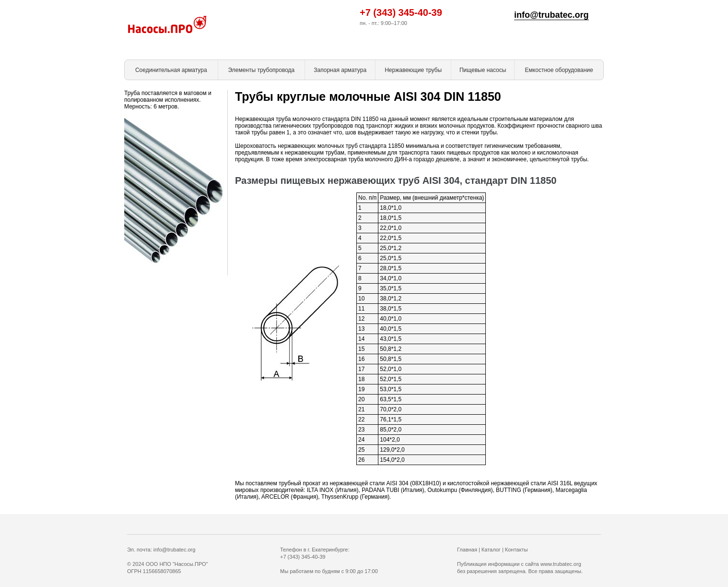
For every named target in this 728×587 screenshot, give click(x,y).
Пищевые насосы (483, 70)
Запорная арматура (340, 70)
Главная (467, 550)
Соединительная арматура (171, 70)
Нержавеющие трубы (413, 70)
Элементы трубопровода (261, 70)
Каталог (491, 550)
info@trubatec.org (552, 15)
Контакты (517, 550)
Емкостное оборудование (559, 70)
